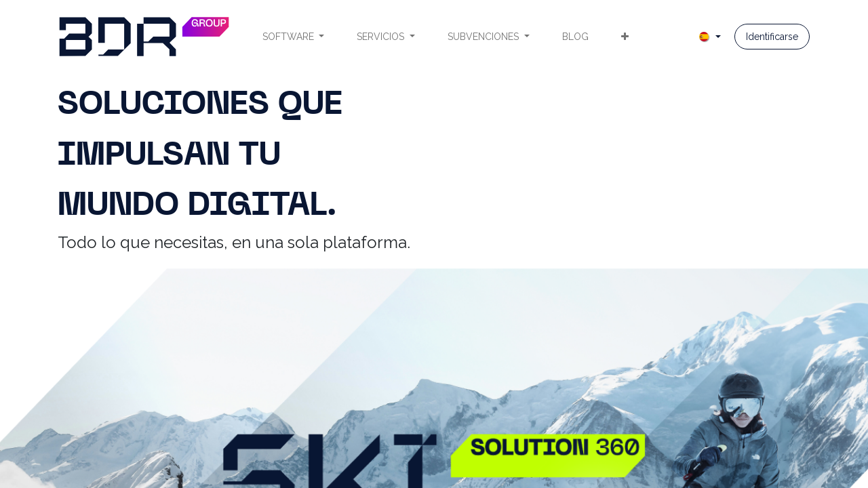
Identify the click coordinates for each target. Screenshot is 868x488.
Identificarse (772, 37)
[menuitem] (294, 37)
